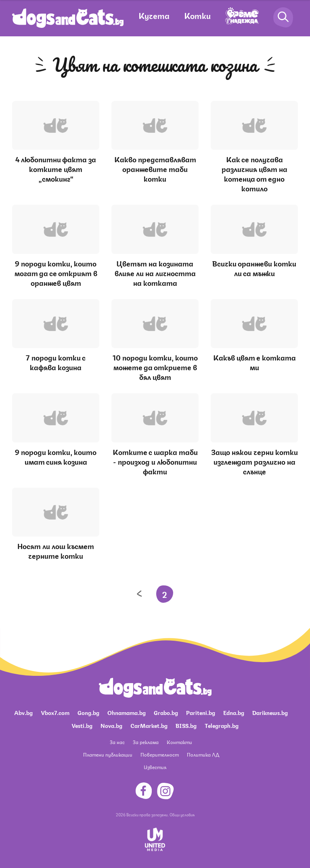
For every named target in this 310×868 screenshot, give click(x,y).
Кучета (154, 15)
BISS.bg (186, 725)
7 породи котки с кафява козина (56, 362)
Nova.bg (111, 725)
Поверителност (160, 754)
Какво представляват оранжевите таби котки (155, 168)
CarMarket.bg (149, 725)
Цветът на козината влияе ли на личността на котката (155, 273)
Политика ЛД (203, 754)
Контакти (179, 742)
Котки (197, 15)
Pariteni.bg (201, 712)
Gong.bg (88, 712)
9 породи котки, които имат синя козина (56, 456)
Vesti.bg (82, 725)
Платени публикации (108, 754)
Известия (155, 767)
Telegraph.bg (222, 725)
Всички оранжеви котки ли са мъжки (254, 268)
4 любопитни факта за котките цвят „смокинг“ (56, 168)
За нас (117, 742)
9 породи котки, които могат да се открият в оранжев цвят (56, 273)
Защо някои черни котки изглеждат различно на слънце (254, 461)
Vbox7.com (55, 712)
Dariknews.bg (270, 712)
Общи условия (182, 814)
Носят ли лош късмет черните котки (56, 550)
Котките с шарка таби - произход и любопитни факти (155, 461)
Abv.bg (23, 712)
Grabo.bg (166, 712)
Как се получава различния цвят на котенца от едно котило (254, 173)
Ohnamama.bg (127, 712)
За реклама (146, 742)
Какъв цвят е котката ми (254, 362)
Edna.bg (234, 712)
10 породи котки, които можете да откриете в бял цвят (155, 367)
